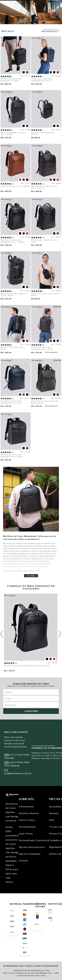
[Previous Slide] (2, 634)
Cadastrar (31, 711)
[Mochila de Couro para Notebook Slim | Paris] (46, 62)
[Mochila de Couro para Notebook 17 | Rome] (16, 62)
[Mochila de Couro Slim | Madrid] (16, 169)
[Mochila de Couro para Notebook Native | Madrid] (16, 223)
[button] (24, 72)
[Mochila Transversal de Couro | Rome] (46, 277)
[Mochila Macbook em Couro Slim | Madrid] (16, 116)
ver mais (31, 576)
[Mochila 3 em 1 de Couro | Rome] (16, 330)
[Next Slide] (60, 634)
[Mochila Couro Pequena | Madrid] (46, 116)
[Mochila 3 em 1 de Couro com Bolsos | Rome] (46, 384)
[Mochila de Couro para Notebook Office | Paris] (16, 384)
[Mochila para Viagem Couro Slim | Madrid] (46, 169)
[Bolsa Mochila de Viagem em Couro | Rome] (16, 277)
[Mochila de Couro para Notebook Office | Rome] (16, 438)
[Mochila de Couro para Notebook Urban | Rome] (46, 330)
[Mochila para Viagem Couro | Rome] (46, 223)
